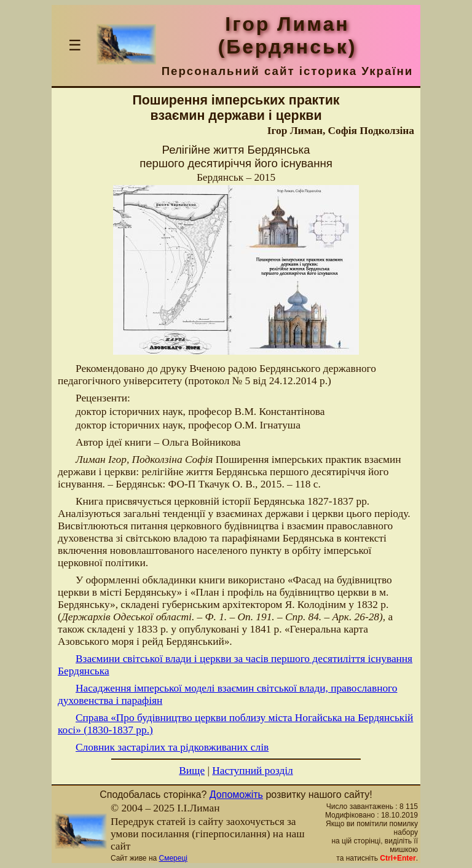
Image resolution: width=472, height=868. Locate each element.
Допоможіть (236, 795)
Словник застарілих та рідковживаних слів (172, 747)
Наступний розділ (252, 771)
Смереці (173, 858)
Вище (192, 771)
